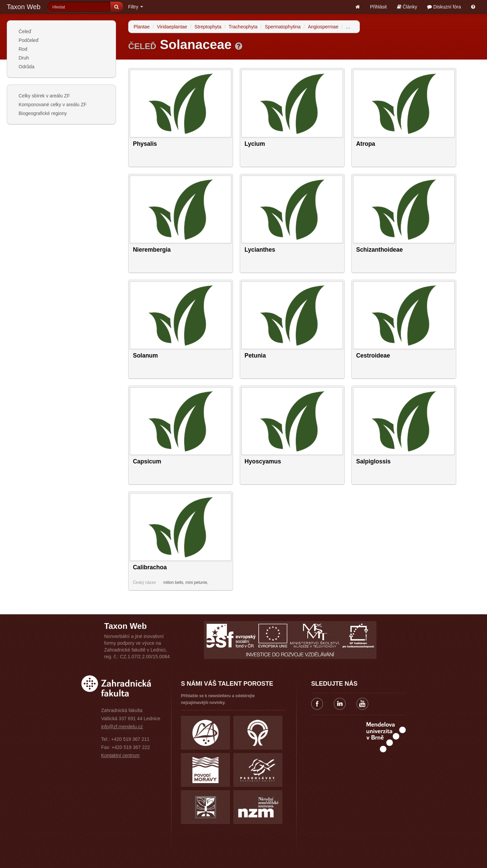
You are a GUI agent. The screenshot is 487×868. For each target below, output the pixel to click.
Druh (24, 58)
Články (407, 7)
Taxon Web (24, 7)
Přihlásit (378, 7)
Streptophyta (208, 27)
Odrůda (27, 67)
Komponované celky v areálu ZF (53, 105)
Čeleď (25, 31)
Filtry (136, 7)
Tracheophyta (243, 27)
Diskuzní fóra (444, 7)
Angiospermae (323, 27)
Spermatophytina (283, 27)
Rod (23, 49)
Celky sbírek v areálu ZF (44, 96)
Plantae (142, 27)
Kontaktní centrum (120, 755)
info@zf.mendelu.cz (122, 727)
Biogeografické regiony (43, 113)
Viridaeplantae (172, 27)
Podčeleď (29, 40)
